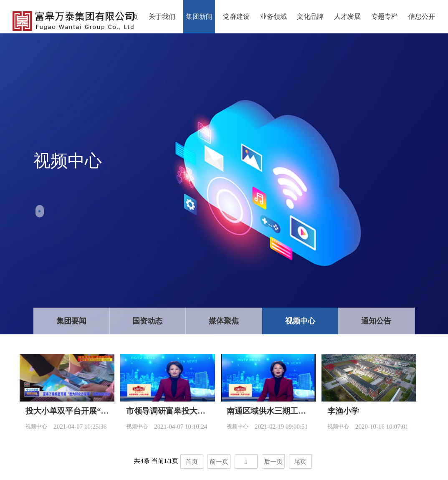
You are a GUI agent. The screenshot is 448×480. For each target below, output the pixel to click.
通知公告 (376, 321)
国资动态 (147, 321)
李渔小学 (343, 411)
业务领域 (273, 16)
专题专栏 (385, 16)
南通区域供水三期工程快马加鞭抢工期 (268, 411)
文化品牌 (310, 16)
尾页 (300, 462)
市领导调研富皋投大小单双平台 (168, 411)
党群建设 (236, 16)
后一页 (273, 462)
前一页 (219, 462)
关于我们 (162, 16)
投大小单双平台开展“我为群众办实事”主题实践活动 (67, 411)
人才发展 (347, 16)
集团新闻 (199, 16)
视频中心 (300, 321)
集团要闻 (71, 321)
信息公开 (422, 16)
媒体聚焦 (224, 321)
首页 (132, 16)
